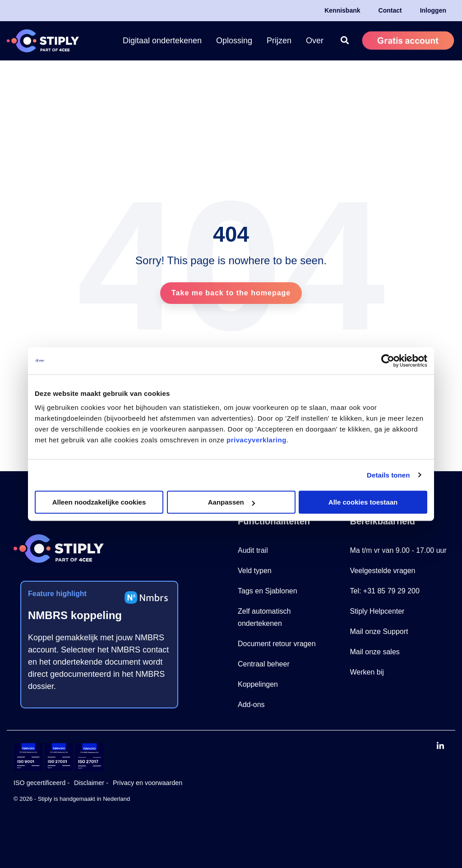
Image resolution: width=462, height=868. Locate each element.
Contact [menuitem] (390, 10)
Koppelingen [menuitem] (258, 684)
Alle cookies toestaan (363, 502)
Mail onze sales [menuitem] (375, 652)
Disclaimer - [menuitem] (91, 783)
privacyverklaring (256, 440)
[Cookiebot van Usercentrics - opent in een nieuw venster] (388, 361)
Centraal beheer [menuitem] (264, 664)
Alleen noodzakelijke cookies (99, 502)
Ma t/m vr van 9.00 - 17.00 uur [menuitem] (398, 550)
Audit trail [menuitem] (253, 550)
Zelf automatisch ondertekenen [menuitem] (265, 617)
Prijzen (279, 41)
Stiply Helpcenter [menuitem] (377, 611)
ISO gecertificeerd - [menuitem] (42, 783)
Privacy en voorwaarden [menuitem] (148, 783)
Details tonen (388, 475)
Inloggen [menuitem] (433, 10)
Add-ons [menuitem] (251, 705)
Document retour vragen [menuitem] (277, 644)
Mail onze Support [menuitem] (379, 631)
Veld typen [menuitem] (255, 571)
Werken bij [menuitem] (367, 672)
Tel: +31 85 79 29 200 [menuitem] (385, 591)
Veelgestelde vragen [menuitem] (383, 571)
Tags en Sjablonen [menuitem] (268, 591)
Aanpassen (231, 502)
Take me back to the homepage (231, 293)
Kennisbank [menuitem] (342, 10)
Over (315, 41)
